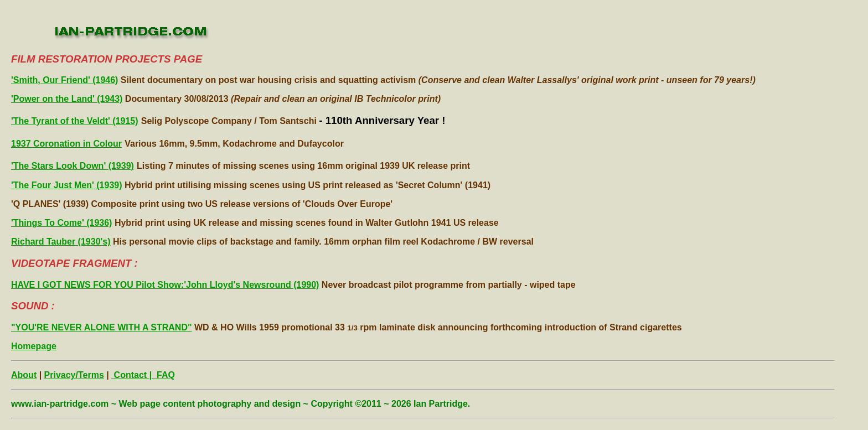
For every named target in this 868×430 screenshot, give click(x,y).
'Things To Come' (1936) (61, 223)
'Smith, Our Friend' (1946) (64, 80)
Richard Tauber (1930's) (61, 242)
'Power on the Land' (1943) (67, 99)
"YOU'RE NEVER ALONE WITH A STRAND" (102, 327)
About (24, 375)
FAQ (165, 375)
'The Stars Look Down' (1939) (73, 166)
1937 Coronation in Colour (66, 144)
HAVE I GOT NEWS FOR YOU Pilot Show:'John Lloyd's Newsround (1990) (165, 285)
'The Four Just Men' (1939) (67, 185)
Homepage (34, 346)
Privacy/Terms (74, 375)
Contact (129, 375)
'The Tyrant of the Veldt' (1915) (75, 121)
